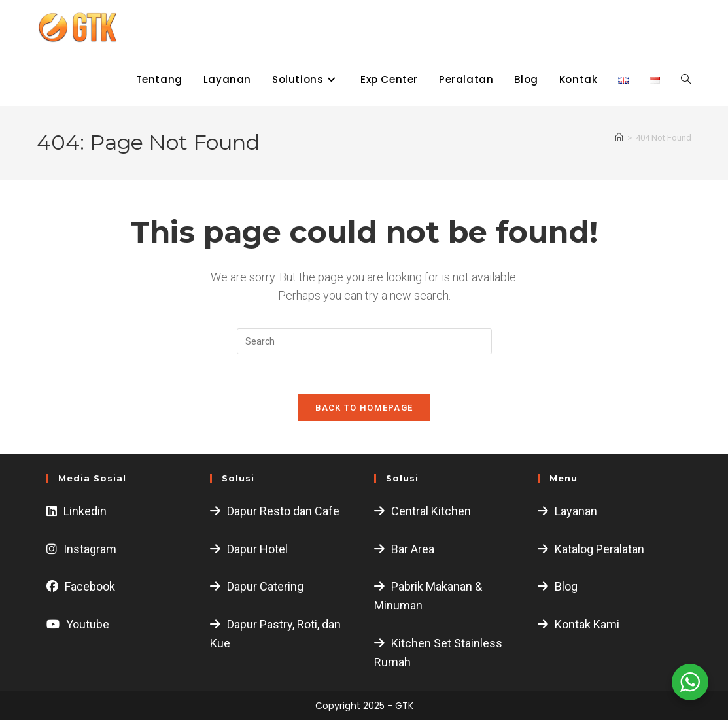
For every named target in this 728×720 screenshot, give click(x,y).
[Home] (619, 138)
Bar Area (413, 549)
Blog (566, 586)
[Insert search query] (364, 341)
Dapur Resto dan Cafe (283, 511)
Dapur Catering (265, 586)
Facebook (90, 586)
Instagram (90, 549)
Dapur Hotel (257, 549)
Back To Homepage (364, 408)
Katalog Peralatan (599, 549)
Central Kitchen (431, 511)
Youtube (88, 624)
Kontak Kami (587, 624)
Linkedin (85, 511)
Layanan (576, 511)
